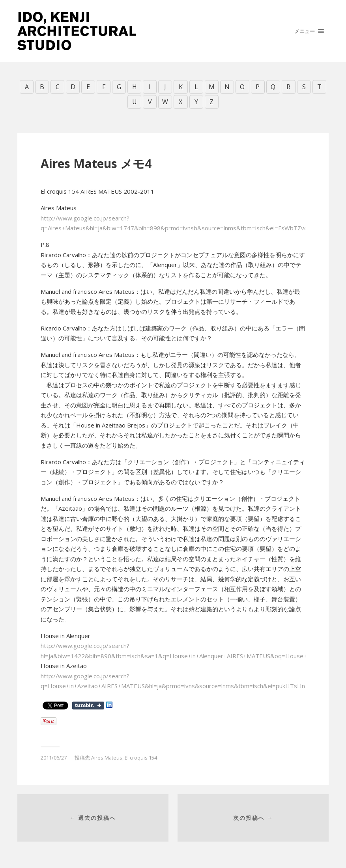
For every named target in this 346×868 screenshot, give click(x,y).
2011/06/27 (54, 758)
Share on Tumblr (88, 706)
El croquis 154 (141, 758)
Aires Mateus (107, 758)
